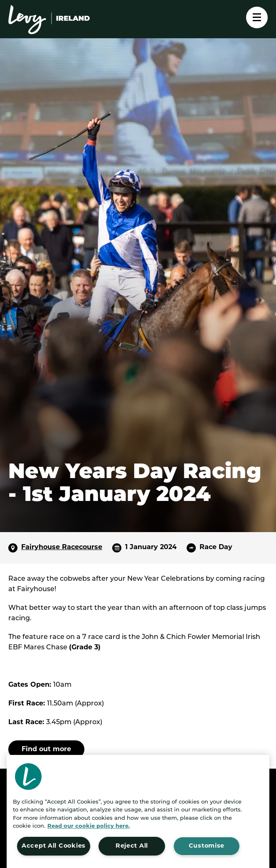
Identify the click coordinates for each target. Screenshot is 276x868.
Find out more (46, 750)
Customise (207, 846)
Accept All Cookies (54, 846)
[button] (28, 777)
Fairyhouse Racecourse (62, 547)
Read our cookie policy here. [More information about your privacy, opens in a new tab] (89, 826)
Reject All (132, 846)
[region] (138, 811)
